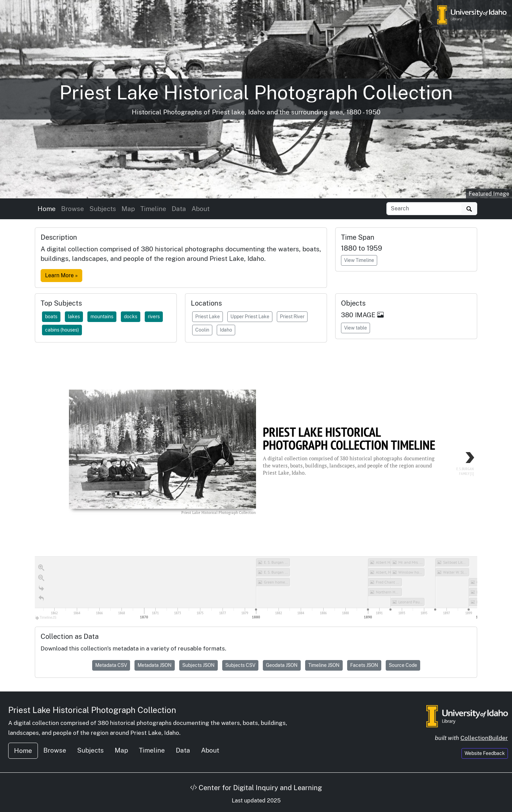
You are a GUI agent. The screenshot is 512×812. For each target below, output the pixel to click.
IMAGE (369, 315)
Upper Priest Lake (250, 317)
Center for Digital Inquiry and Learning (256, 788)
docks (131, 317)
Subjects (103, 209)
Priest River (292, 317)
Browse (73, 209)
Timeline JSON (324, 665)
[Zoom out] (41, 578)
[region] (256, 485)
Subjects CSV (240, 665)
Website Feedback (485, 753)
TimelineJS (46, 618)
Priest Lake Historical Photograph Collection (92, 710)
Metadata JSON (155, 665)
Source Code (403, 665)
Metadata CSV (111, 665)
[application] (256, 589)
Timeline (153, 209)
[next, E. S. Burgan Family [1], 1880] (457, 467)
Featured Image (489, 194)
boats (51, 317)
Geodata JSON (282, 665)
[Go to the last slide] (41, 588)
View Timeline (359, 260)
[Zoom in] (41, 568)
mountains (102, 317)
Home (47, 209)
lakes (74, 317)
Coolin (202, 330)
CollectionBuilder (484, 738)
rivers (154, 317)
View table (355, 328)
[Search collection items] (424, 209)
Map (128, 209)
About (201, 209)
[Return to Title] (41, 599)
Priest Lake (208, 317)
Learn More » (61, 275)
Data (179, 209)
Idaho (226, 330)
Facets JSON (364, 665)
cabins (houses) (62, 330)
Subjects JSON (198, 665)
